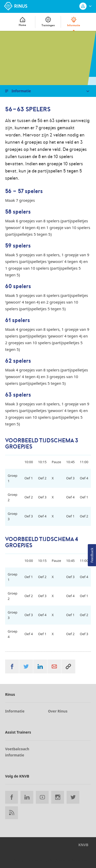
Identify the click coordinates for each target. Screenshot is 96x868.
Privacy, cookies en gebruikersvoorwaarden (49, 860)
